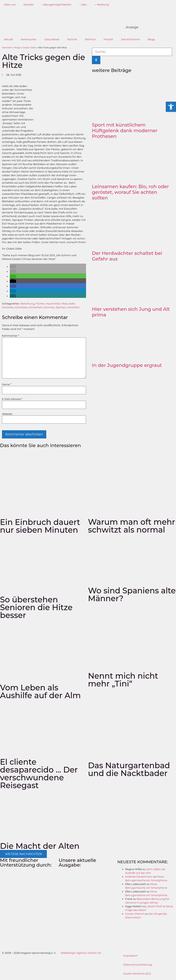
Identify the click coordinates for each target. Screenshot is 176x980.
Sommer (49, 307)
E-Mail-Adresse (12, 399)
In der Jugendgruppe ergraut (127, 365)
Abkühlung (27, 304)
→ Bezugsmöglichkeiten (56, 4)
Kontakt (28, 4)
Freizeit (108, 39)
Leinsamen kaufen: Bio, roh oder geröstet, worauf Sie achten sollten (130, 192)
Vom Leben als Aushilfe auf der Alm (40, 691)
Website (7, 414)
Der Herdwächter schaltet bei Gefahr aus (127, 256)
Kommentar (11, 336)
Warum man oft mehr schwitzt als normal (132, 526)
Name (7, 384)
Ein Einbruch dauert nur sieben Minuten (40, 526)
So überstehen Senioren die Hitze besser (36, 607)
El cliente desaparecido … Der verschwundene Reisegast (39, 774)
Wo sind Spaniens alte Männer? (132, 594)
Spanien (61, 307)
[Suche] (96, 60)
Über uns (10, 4)
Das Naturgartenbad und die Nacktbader (129, 769)
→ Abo (83, 4)
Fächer (40, 304)
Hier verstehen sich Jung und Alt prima (131, 312)
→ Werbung (102, 4)
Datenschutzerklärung (138, 965)
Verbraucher (29, 39)
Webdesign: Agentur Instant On (81, 953)
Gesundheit (52, 39)
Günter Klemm (135, 914)
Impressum (131, 956)
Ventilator (74, 307)
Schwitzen (21, 307)
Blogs (151, 39)
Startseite (7, 48)
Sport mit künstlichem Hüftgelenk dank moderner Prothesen (125, 131)
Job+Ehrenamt (130, 39)
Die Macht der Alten (40, 846)
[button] (13, 267)
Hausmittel (53, 304)
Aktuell (8, 39)
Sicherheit (36, 307)
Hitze (64, 304)
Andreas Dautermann (139, 877)
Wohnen (90, 39)
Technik (72, 39)
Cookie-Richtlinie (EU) (137, 974)
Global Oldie (29, 48)
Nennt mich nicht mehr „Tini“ (123, 680)
